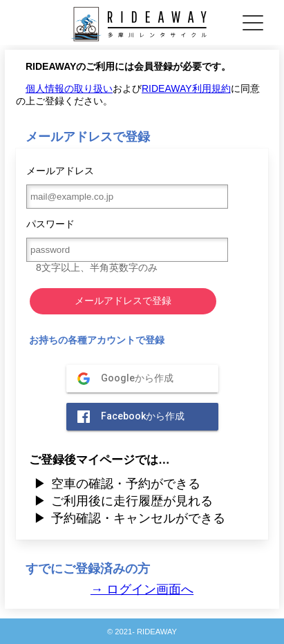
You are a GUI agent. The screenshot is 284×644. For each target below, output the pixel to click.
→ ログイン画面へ (142, 589)
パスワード (123, 246)
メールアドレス (123, 187)
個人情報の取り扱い (69, 88)
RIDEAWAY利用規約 (186, 88)
